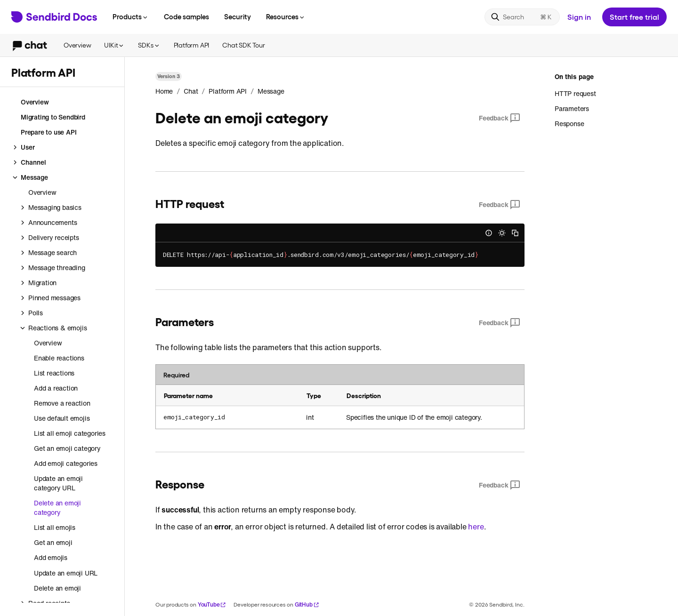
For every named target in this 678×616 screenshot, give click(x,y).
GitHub (307, 604)
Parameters (572, 108)
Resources (286, 16)
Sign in (579, 17)
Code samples (186, 16)
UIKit (114, 45)
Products (131, 16)
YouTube (212, 604)
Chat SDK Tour (243, 45)
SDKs (149, 45)
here (476, 527)
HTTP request (575, 94)
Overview (77, 45)
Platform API (192, 45)
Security (238, 16)
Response (569, 124)
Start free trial (634, 17)
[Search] (522, 17)
